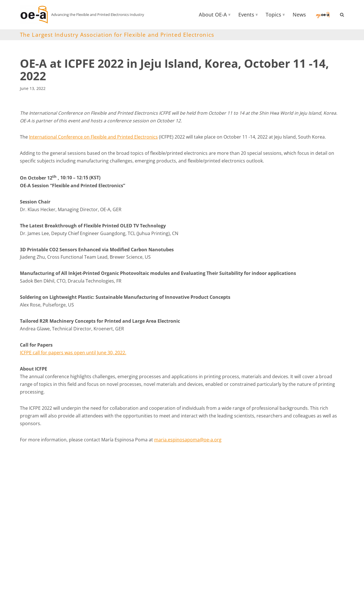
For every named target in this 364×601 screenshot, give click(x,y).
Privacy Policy (282, 594)
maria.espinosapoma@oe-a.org (188, 442)
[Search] (342, 15)
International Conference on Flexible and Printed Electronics (93, 137)
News (299, 15)
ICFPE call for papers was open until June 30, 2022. (73, 354)
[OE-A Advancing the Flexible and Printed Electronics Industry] (82, 15)
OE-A (31, 594)
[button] (229, 15)
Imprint (251, 594)
